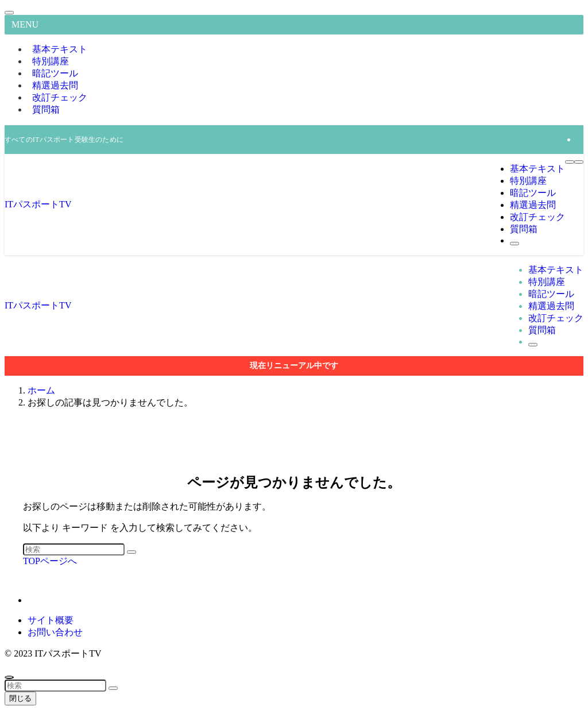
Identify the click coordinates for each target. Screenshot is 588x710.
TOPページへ (50, 561)
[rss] (580, 139)
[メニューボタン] (570, 162)
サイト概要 (51, 620)
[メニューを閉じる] (9, 13)
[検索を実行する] (131, 552)
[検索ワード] (74, 549)
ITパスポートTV (38, 204)
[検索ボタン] (514, 244)
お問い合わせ (55, 632)
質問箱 (46, 109)
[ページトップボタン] (9, 677)
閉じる (20, 698)
